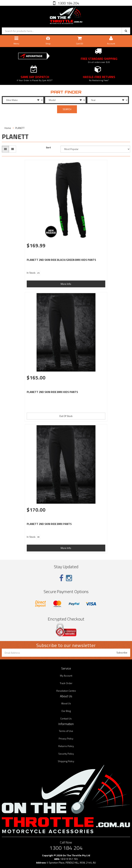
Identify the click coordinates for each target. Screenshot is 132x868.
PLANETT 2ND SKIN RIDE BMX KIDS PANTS (52, 392)
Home (8, 128)
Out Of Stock (66, 416)
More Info (66, 284)
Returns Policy (66, 746)
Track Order (66, 683)
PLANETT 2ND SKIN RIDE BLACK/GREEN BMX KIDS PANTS (61, 260)
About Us (66, 703)
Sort (48, 147)
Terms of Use (66, 731)
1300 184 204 (68, 3)
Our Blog (66, 711)
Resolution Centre (66, 691)
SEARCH (67, 109)
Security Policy (66, 754)
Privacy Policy (66, 738)
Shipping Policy (66, 761)
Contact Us (66, 718)
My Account (66, 676)
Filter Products (14, 118)
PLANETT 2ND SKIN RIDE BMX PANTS (49, 524)
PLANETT (20, 128)
